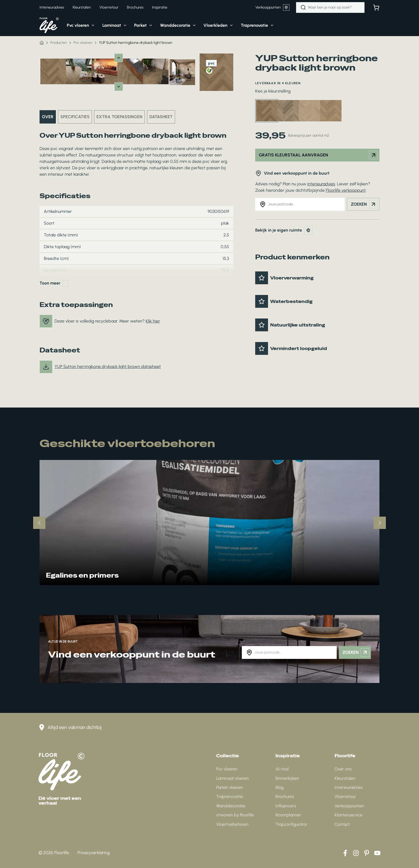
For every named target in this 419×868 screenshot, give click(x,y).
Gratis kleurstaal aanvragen (318, 155)
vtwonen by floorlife (235, 815)
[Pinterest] (367, 853)
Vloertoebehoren (232, 824)
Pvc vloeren (83, 43)
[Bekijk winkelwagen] (376, 7)
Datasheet (161, 117)
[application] (92, 25)
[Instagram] (356, 853)
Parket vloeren (230, 787)
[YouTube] (377, 853)
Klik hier (153, 321)
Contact (342, 824)
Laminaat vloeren (232, 778)
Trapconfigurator (291, 824)
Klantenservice (348, 815)
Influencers (286, 806)
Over (48, 117)
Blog (280, 787)
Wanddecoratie (231, 806)
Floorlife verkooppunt (346, 190)
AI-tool (282, 769)
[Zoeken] (303, 7)
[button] (77, 25)
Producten (59, 43)
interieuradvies (321, 184)
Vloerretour (345, 796)
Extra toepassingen (119, 117)
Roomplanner (288, 815)
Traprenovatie (230, 796)
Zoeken (364, 204)
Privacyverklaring (94, 853)
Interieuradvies (349, 787)
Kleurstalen (345, 778)
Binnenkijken (287, 778)
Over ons (343, 769)
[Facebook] (345, 853)
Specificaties (75, 117)
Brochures (285, 796)
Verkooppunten (272, 7)
